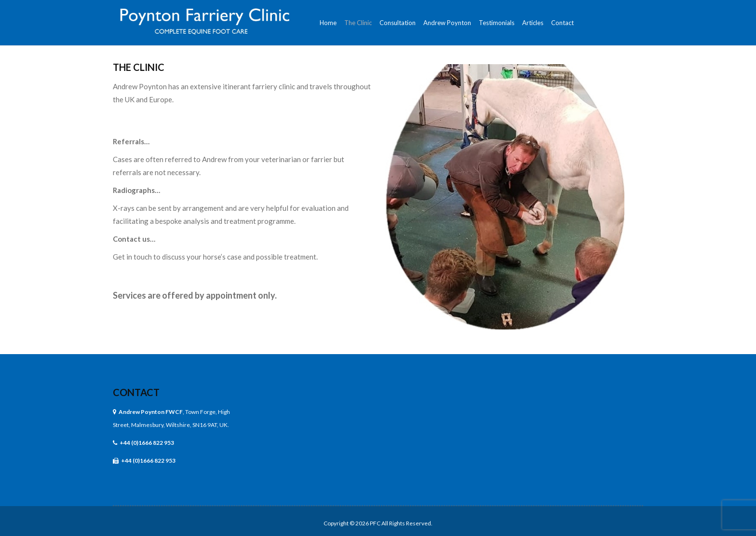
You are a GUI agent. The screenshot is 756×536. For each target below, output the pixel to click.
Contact (136, 392)
